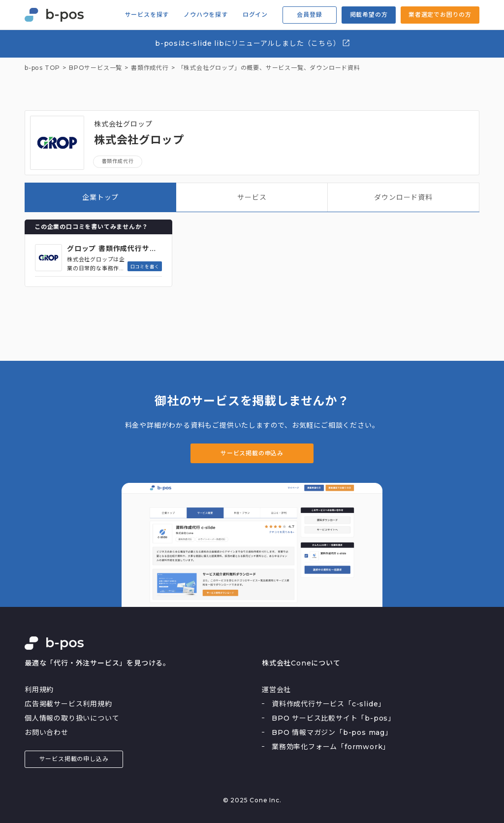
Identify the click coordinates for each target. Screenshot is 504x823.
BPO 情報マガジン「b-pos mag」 (332, 732)
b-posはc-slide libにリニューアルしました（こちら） (253, 43)
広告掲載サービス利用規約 (68, 704)
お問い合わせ (47, 732)
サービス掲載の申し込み (74, 759)
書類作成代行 (118, 161)
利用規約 (39, 690)
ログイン (255, 15)
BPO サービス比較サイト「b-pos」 (333, 718)
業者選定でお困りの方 (440, 15)
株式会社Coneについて (301, 663)
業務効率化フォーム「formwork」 (331, 747)
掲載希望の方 (369, 15)
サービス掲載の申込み (252, 453)
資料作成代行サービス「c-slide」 (329, 704)
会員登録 (309, 15)
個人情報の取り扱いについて (72, 718)
